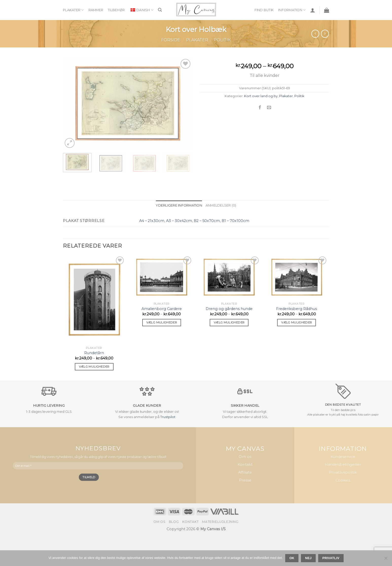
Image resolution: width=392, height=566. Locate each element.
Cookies (343, 480)
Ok (292, 558)
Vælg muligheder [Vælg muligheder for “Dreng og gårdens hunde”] (229, 322)
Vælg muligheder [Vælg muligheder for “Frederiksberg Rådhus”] (297, 322)
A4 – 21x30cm (152, 221)
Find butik (264, 10)
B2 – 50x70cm (207, 221)
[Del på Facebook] (260, 107)
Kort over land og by (261, 96)
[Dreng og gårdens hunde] (229, 277)
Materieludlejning (220, 522)
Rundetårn (94, 353)
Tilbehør (116, 10)
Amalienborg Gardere (162, 309)
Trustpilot (168, 417)
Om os (245, 457)
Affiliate (245, 472)
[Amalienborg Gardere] (162, 277)
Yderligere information (179, 205)
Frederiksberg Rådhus (297, 309)
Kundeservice (343, 457)
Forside (171, 40)
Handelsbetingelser (343, 465)
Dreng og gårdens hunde (229, 309)
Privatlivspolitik (343, 472)
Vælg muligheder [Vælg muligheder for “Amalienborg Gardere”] (162, 322)
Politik (222, 40)
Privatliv (331, 558)
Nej (308, 558)
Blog (174, 522)
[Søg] (160, 10)
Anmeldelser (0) (221, 205)
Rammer (96, 10)
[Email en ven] (269, 107)
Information (292, 10)
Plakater (73, 10)
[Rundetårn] (94, 299)
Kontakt (245, 465)
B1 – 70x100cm (235, 221)
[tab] (179, 205)
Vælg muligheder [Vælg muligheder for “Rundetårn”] (94, 367)
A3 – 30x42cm (179, 221)
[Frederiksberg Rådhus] (297, 277)
